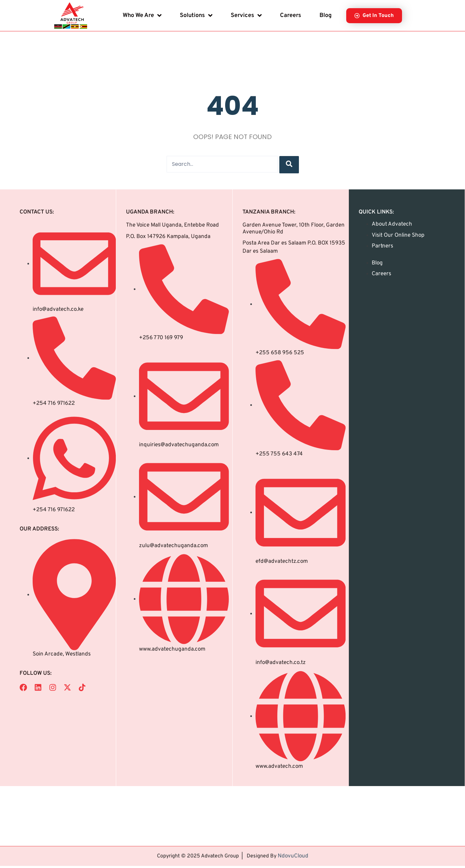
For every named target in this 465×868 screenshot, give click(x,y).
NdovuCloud (293, 847)
